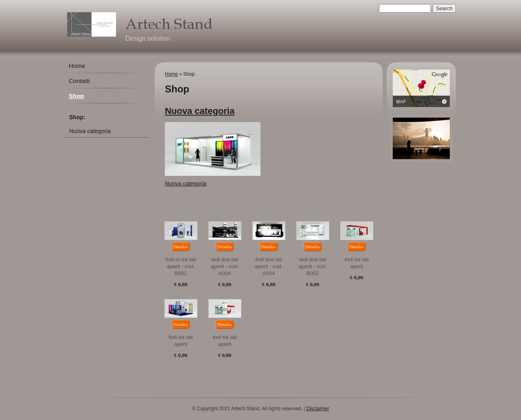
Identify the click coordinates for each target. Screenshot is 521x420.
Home (77, 66)
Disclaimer (317, 409)
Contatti (79, 81)
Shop (77, 96)
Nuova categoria (90, 131)
